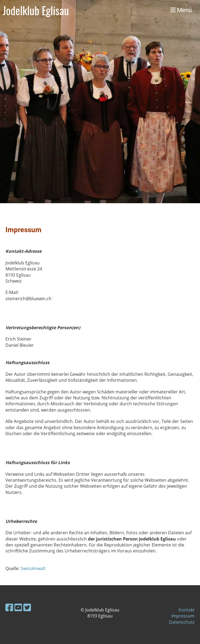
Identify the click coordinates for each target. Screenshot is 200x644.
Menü (181, 10)
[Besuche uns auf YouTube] (18, 607)
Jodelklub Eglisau (36, 10)
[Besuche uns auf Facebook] (9, 607)
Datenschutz (182, 622)
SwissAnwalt (33, 568)
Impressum (183, 616)
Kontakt (187, 610)
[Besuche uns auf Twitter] (27, 607)
